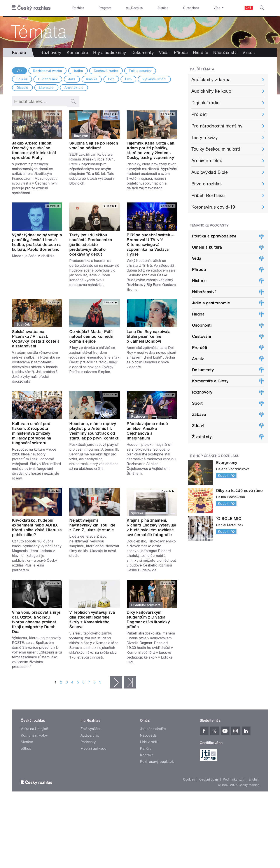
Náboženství (225, 52)
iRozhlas (78, 8)
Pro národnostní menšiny (217, 126)
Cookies (189, 779)
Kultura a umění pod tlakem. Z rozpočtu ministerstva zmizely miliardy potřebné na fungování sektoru (32, 433)
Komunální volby (34, 735)
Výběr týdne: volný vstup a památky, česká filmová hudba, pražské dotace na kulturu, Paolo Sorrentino (37, 242)
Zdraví (198, 426)
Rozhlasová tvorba (47, 71)
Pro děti (199, 114)
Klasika (92, 79)
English (254, 779)
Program (105, 8)
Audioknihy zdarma (211, 80)
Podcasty (88, 742)
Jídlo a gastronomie (211, 303)
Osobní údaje (209, 779)
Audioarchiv (90, 735)
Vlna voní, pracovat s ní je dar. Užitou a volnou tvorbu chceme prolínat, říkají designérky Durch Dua (36, 622)
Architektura (74, 88)
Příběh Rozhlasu (208, 195)
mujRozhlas (134, 8)
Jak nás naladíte (153, 729)
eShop (26, 749)
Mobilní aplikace (94, 749)
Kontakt (146, 755)
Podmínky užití (234, 779)
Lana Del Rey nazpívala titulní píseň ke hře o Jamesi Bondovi (149, 336)
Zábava (199, 414)
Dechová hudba (106, 71)
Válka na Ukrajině (34, 729)
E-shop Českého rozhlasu (215, 456)
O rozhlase (191, 8)
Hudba (78, 71)
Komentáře (77, 52)
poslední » (130, 682)
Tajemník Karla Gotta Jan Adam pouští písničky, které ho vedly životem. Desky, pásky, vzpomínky (150, 150)
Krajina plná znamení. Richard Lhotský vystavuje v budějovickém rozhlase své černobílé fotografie (151, 527)
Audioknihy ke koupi (212, 91)
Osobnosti (202, 325)
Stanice (163, 8)
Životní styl (202, 437)
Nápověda (148, 735)
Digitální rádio (205, 103)
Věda (164, 52)
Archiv (198, 359)
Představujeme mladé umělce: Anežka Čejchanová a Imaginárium (147, 431)
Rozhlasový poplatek (157, 762)
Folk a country (140, 71)
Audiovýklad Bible (210, 172)
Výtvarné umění (154, 79)
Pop (111, 79)
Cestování (201, 336)
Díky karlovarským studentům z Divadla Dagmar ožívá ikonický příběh (148, 620)
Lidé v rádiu (149, 742)
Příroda (181, 52)
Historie (200, 52)
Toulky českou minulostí (216, 149)
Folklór (22, 79)
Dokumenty (143, 52)
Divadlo (22, 88)
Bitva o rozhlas (206, 184)
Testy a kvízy (205, 138)
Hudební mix (48, 79)
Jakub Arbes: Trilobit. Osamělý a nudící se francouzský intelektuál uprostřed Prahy (34, 150)
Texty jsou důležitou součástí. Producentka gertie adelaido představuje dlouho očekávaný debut (91, 245)
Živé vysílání (90, 729)
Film (128, 79)
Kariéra (146, 749)
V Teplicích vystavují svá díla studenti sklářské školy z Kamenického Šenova (92, 620)
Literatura (46, 88)
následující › (116, 682)
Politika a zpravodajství (214, 236)
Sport (197, 403)
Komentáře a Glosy (210, 381)
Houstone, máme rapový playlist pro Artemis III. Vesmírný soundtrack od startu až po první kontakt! (94, 431)
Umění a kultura (207, 247)
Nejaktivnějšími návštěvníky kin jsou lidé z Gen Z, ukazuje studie (92, 525)
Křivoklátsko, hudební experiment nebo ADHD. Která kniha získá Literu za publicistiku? (37, 527)
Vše (19, 71)
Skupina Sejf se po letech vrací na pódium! (94, 146)
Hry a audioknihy (110, 52)
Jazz (72, 79)
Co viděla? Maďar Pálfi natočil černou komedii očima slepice (91, 336)
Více (249, 52)
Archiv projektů (207, 161)
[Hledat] (262, 8)
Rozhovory (51, 52)
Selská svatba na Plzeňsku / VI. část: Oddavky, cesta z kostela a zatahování (36, 339)
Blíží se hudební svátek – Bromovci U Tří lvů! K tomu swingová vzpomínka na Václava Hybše (150, 245)
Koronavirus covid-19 (213, 207)
